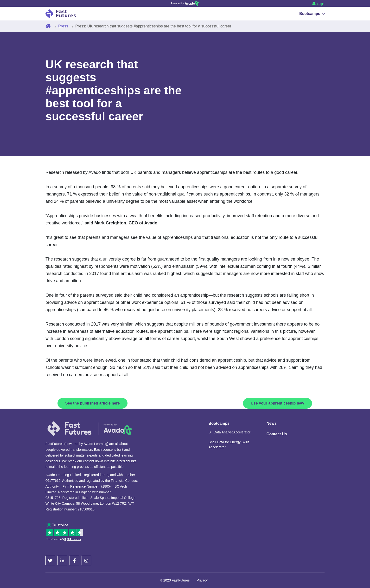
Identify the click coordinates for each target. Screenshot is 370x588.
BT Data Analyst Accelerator (230, 432)
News (272, 423)
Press (63, 26)
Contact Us (277, 434)
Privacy (202, 580)
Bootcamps (312, 14)
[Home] (48, 26)
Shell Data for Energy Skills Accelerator (229, 445)
